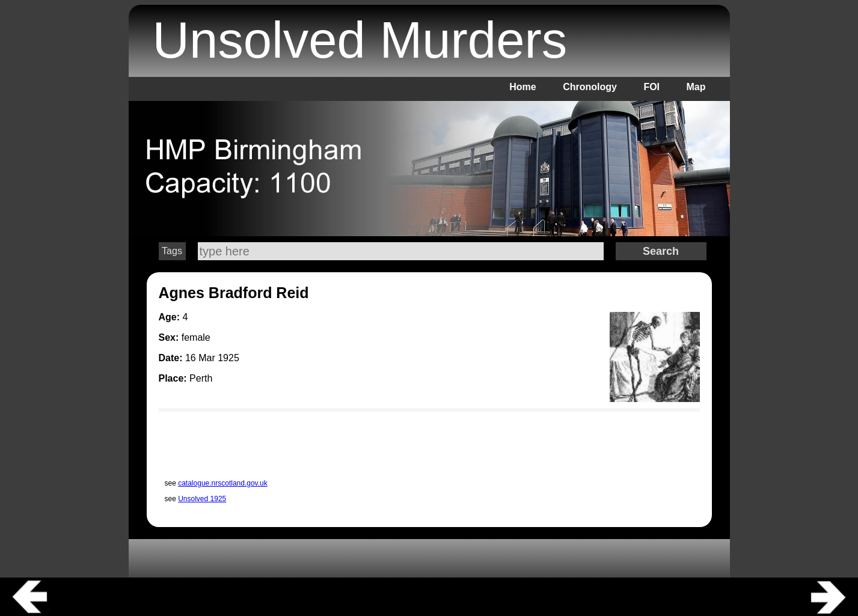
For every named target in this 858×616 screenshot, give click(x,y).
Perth (201, 378)
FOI (651, 87)
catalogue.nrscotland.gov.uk (223, 483)
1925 (228, 358)
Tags (172, 251)
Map (696, 87)
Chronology (590, 87)
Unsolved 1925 (202, 499)
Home (522, 87)
